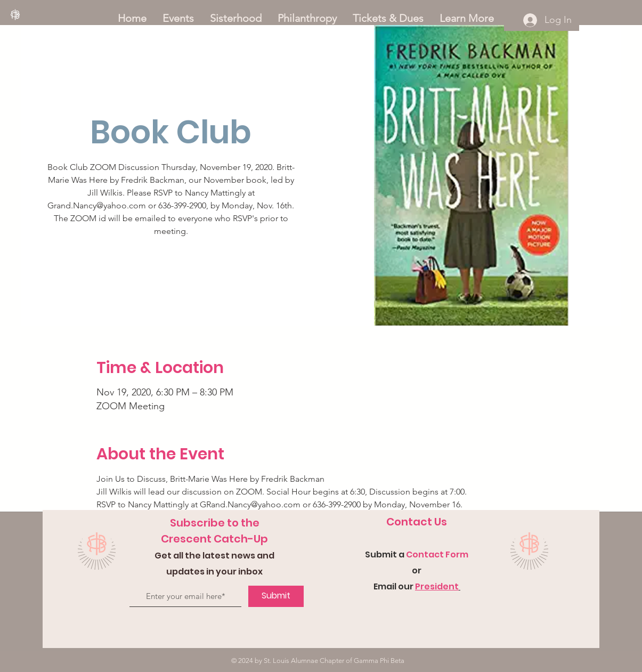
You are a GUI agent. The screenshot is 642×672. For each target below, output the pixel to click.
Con (415, 554)
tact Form (446, 554)
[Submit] (276, 596)
